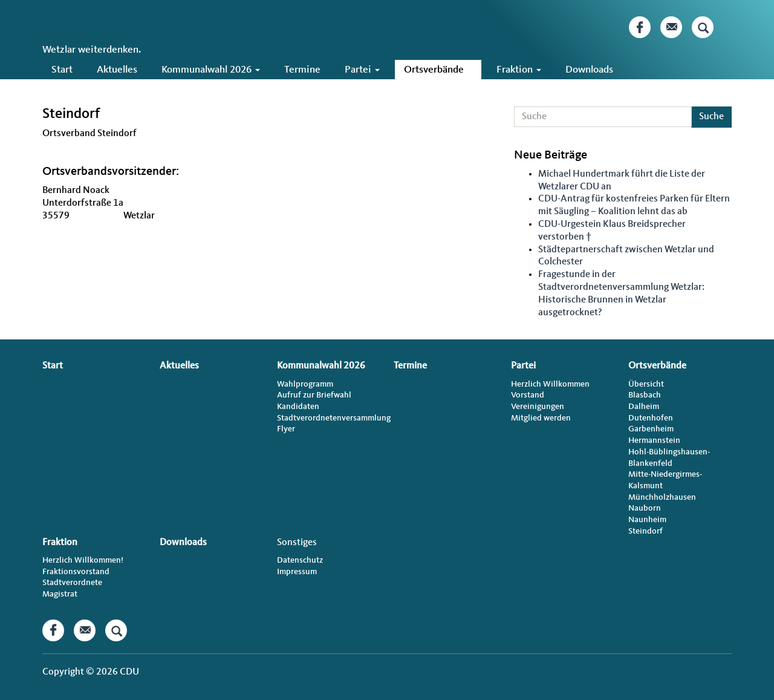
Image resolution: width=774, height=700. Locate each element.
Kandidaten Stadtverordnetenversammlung (329, 412)
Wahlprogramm (305, 384)
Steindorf (646, 531)
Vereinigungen (538, 407)
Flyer (286, 429)
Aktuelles (117, 70)
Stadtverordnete (72, 583)
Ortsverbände (438, 70)
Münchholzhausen (662, 497)
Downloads (589, 70)
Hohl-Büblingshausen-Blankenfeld (669, 458)
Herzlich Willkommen (550, 384)
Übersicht (646, 384)
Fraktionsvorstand (76, 572)
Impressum (297, 572)
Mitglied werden (541, 418)
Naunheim (647, 520)
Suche (711, 117)
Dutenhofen (651, 418)
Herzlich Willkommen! (83, 560)
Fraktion (519, 70)
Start (62, 70)
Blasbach (645, 395)
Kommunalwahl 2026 (211, 70)
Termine (302, 70)
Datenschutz (300, 560)
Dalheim (644, 407)
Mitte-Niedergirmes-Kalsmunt (665, 480)
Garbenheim (651, 429)
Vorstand (528, 395)
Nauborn (645, 508)
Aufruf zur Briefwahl (314, 395)
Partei (362, 70)
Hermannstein (654, 440)
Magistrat (60, 594)
